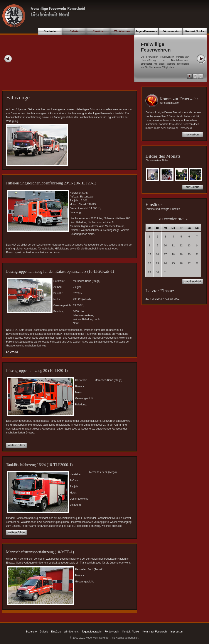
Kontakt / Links (195, 31)
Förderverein (171, 31)
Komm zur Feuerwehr (155, 632)
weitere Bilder (16, 445)
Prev (8, 59)
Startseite (50, 31)
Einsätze (98, 31)
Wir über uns (122, 31)
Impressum (177, 632)
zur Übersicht (193, 281)
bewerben (192, 135)
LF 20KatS (12, 352)
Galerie (74, 31)
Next (201, 59)
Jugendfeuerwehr (146, 31)
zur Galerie (192, 187)
